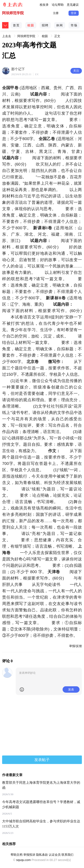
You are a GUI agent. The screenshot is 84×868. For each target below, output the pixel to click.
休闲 (60, 25)
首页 (16, 25)
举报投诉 (29, 855)
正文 (57, 36)
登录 (74, 13)
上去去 (7, 35)
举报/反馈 (76, 646)
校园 (31, 25)
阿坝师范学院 (13, 13)
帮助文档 (17, 855)
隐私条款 (42, 855)
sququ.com (23, 860)
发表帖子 (42, 760)
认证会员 (55, 855)
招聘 (45, 25)
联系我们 (67, 855)
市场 (74, 25)
